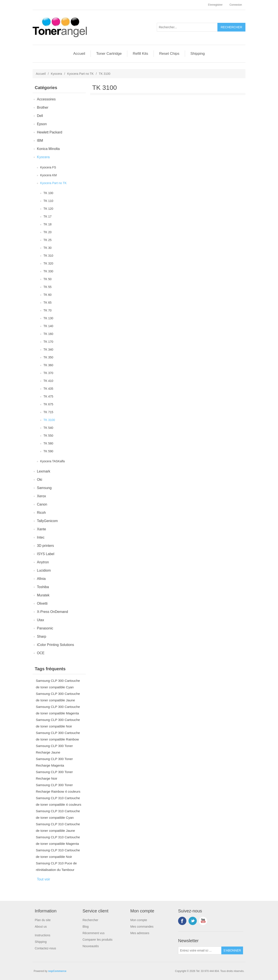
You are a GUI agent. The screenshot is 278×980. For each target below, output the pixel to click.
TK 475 (48, 396)
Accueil (79, 54)
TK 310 (48, 256)
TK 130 (48, 318)
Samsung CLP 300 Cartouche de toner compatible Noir (58, 723)
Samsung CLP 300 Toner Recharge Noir (54, 775)
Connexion (236, 5)
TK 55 (47, 287)
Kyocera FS (48, 167)
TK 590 (48, 451)
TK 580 (48, 443)
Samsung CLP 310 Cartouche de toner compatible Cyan (58, 814)
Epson (42, 124)
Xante (41, 529)
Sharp (42, 636)
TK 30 (47, 248)
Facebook (182, 921)
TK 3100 (49, 420)
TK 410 (48, 381)
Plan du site (43, 920)
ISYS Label (46, 554)
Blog (86, 927)
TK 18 (47, 224)
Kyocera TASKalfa (52, 461)
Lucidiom (44, 570)
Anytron (43, 562)
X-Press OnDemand (52, 612)
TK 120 (48, 209)
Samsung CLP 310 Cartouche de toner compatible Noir (58, 853)
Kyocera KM (48, 175)
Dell (40, 116)
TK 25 (47, 240)
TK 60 (47, 295)
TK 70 (47, 310)
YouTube (203, 921)
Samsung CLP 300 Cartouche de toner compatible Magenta (58, 710)
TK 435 (48, 389)
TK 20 (47, 232)
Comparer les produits (98, 940)
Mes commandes (142, 927)
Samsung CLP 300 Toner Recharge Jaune (54, 749)
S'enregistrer (215, 5)
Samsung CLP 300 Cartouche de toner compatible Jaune (58, 697)
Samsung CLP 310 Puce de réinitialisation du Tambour (56, 866)
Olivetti (42, 603)
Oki (40, 480)
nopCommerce (57, 971)
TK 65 (47, 303)
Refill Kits (140, 54)
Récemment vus (93, 933)
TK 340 (48, 349)
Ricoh (41, 513)
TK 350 (48, 357)
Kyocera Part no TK (80, 74)
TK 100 (48, 193)
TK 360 (48, 365)
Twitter (193, 921)
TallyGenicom (47, 521)
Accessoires (46, 99)
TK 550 (48, 436)
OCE (41, 653)
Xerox (41, 496)
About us (41, 927)
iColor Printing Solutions (55, 645)
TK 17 (47, 216)
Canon (42, 504)
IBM (40, 141)
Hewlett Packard (50, 132)
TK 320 (48, 263)
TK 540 (48, 428)
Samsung (44, 488)
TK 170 (48, 342)
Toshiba (43, 587)
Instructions (43, 935)
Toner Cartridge (109, 54)
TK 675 (48, 404)
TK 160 (48, 334)
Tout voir (43, 879)
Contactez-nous (45, 948)
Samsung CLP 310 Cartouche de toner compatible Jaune (58, 827)
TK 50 (47, 279)
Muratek (43, 595)
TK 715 (48, 412)
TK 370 (48, 373)
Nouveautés (91, 946)
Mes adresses (140, 933)
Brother (43, 107)
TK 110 (48, 201)
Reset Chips (169, 54)
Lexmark (44, 471)
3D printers (45, 546)
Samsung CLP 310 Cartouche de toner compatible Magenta (58, 840)
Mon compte (139, 920)
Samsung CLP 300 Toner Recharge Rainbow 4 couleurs (58, 788)
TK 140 (48, 326)
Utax (41, 620)
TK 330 (48, 271)
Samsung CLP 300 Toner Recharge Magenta (54, 762)
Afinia (41, 579)
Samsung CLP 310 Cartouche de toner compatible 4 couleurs (59, 801)
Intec (41, 537)
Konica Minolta (48, 149)
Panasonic (45, 628)
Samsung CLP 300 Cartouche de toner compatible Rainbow (58, 736)
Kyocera (56, 74)
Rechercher (90, 920)
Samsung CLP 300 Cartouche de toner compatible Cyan (58, 684)
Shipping (198, 54)
